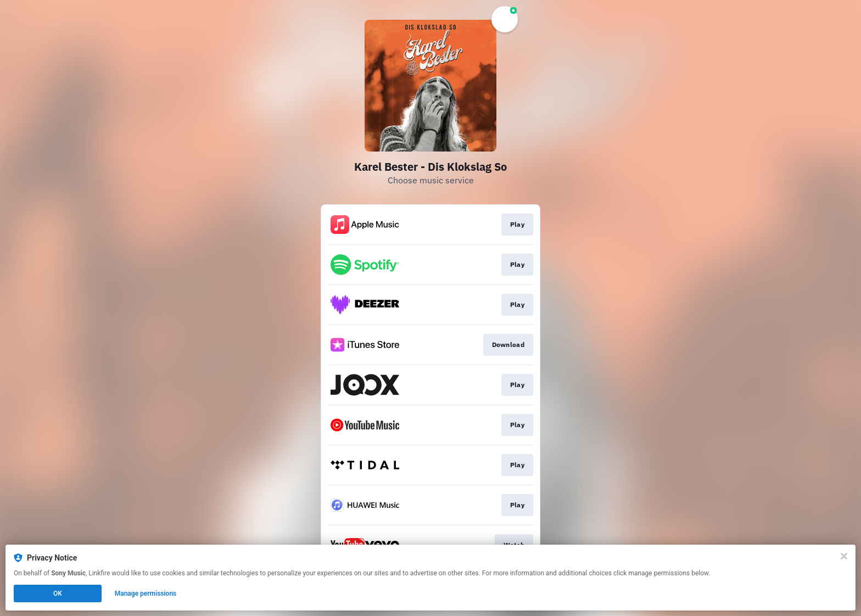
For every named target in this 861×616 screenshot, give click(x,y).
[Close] (844, 556)
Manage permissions (146, 593)
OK (58, 593)
